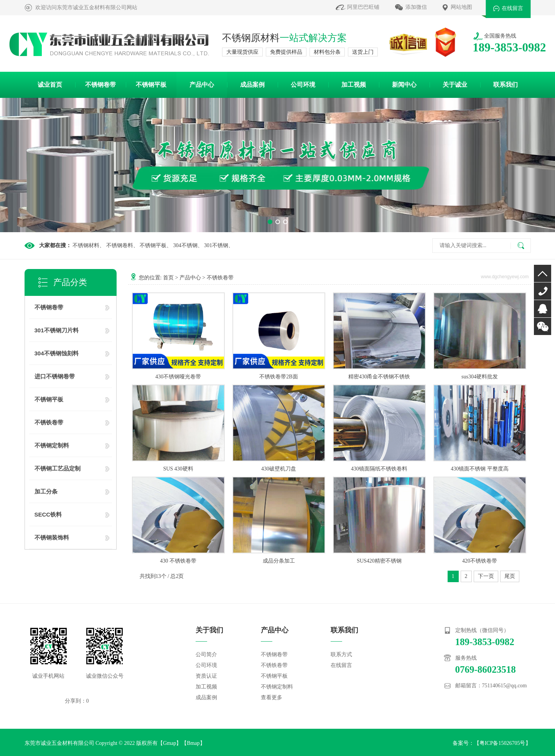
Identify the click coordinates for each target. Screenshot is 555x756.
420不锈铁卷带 (480, 561)
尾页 (510, 576)
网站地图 (461, 7)
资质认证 (206, 676)
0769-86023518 (543, 291)
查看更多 (272, 697)
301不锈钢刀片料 (57, 330)
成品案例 (252, 85)
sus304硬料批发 (480, 377)
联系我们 (506, 85)
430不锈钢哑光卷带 (178, 377)
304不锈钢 (185, 245)
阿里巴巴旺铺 (363, 7)
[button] (270, 222)
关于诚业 (455, 85)
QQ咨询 (543, 309)
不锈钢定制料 (52, 445)
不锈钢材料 (86, 245)
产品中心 (202, 85)
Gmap (170, 743)
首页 (168, 278)
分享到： (76, 701)
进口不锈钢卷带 (55, 376)
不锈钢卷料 (120, 245)
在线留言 (512, 8)
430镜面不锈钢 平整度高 (480, 469)
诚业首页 (50, 85)
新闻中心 (404, 85)
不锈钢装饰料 (52, 537)
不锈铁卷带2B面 (278, 377)
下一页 (486, 576)
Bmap (193, 743)
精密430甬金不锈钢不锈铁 (379, 377)
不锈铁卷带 (49, 422)
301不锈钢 (216, 245)
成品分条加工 (279, 561)
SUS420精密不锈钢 (379, 561)
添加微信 (416, 7)
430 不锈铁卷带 (178, 561)
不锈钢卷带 (100, 85)
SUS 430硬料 (178, 469)
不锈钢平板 (151, 85)
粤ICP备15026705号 (502, 743)
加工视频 (354, 85)
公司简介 (206, 654)
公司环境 (303, 85)
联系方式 (341, 654)
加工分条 (46, 491)
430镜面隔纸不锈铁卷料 (379, 469)
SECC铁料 (48, 514)
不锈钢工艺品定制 (58, 468)
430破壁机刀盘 (279, 469)
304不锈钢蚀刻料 (57, 353)
